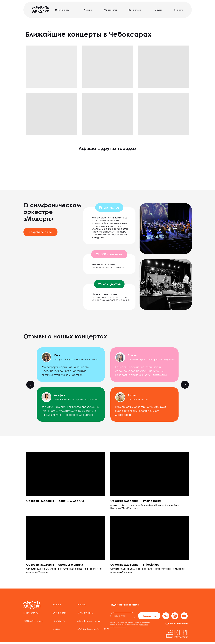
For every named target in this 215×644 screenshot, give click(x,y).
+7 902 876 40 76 (85, 613)
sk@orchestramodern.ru (89, 621)
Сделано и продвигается (177, 623)
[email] (123, 616)
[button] (160, 375)
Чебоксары (64, 10)
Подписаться (149, 616)
